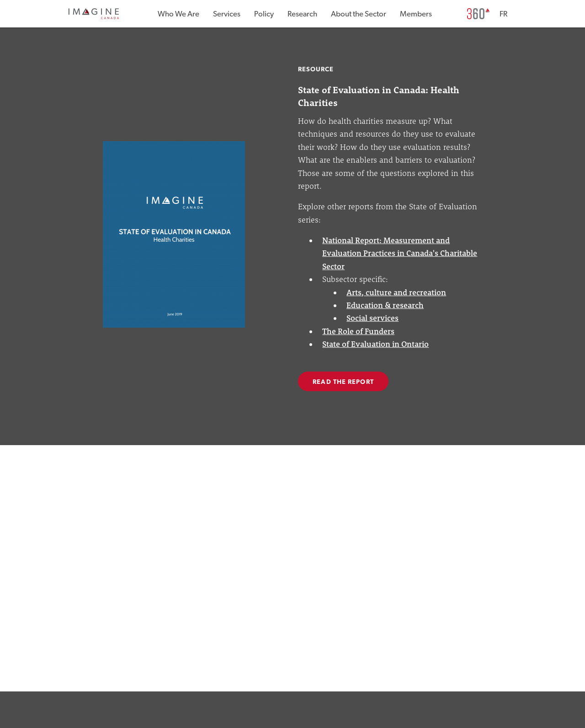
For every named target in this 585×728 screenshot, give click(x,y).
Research (302, 14)
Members (416, 14)
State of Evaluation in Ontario (375, 344)
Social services (372, 318)
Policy (264, 14)
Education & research (385, 305)
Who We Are (178, 14)
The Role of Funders (358, 331)
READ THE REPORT (343, 382)
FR (503, 14)
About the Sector (359, 14)
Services (227, 14)
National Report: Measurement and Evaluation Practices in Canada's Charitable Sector (400, 253)
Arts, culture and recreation (396, 292)
